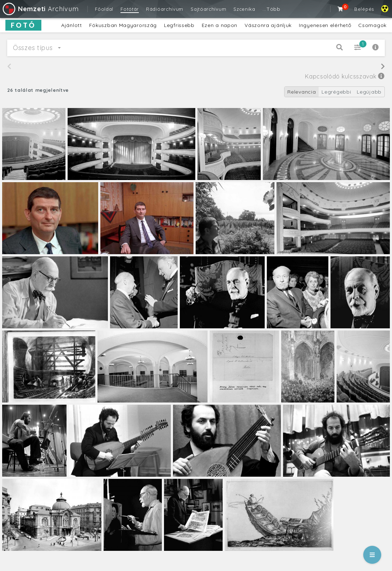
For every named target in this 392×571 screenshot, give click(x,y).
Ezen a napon (220, 25)
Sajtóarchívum (208, 9)
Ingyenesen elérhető (325, 25)
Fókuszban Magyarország (123, 25)
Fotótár (130, 9)
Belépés (364, 9)
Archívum (40, 9)
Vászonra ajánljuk (268, 25)
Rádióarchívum (165, 9)
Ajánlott (72, 25)
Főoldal (104, 9)
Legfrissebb (179, 25)
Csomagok (372, 25)
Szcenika (244, 9)
